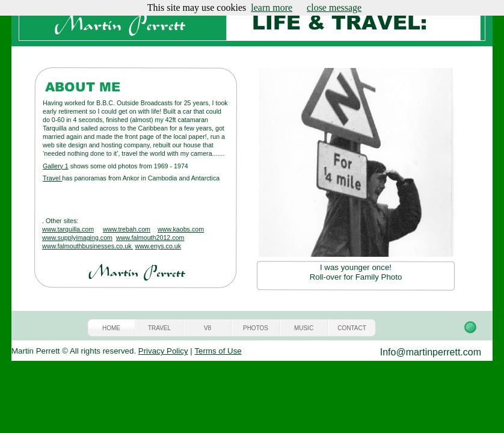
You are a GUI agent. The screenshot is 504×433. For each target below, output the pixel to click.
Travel (52, 178)
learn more (272, 8)
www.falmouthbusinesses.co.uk (88, 246)
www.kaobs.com (181, 229)
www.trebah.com (127, 229)
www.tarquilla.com (68, 229)
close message (334, 8)
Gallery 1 (56, 166)
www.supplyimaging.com (77, 238)
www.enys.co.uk (158, 246)
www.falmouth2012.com (150, 238)
